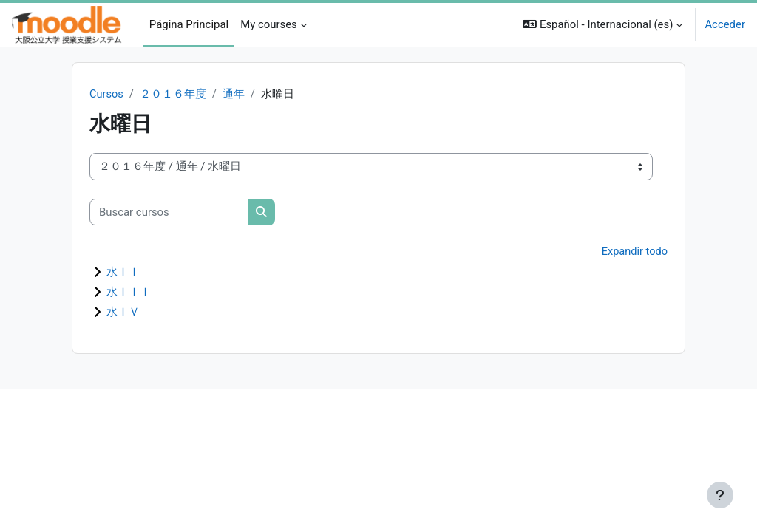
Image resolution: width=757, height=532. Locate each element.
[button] (602, 25)
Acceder (725, 24)
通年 (234, 95)
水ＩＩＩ (129, 293)
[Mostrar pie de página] (720, 495)
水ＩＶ (123, 313)
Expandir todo (634, 253)
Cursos (107, 95)
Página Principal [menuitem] (189, 24)
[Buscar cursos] (169, 212)
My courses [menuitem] (269, 24)
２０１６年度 (174, 95)
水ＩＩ (123, 273)
